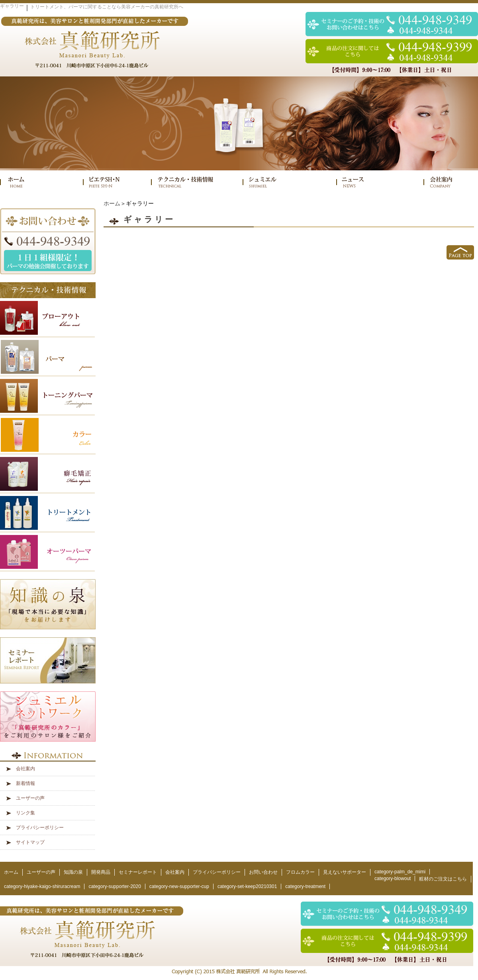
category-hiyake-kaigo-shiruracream (42, 886)
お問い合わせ (263, 872)
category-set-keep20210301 (247, 886)
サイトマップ (30, 842)
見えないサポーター (345, 872)
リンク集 (25, 813)
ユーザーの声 (30, 798)
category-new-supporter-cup (179, 886)
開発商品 (101, 872)
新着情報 (25, 783)
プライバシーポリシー (40, 828)
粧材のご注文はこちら (443, 879)
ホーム (112, 203)
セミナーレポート (138, 872)
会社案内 (25, 769)
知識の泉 (73, 872)
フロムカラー (300, 872)
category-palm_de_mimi (400, 872)
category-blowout (393, 878)
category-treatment (305, 886)
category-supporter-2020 (115, 886)
